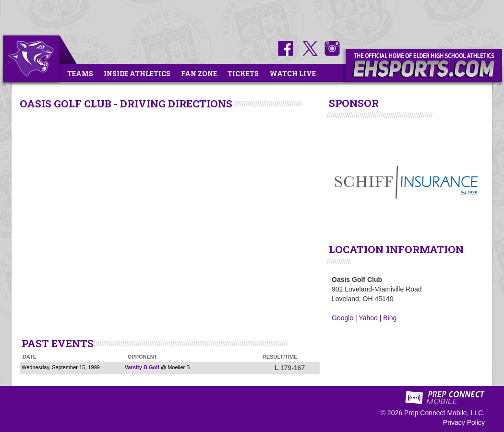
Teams (80, 74)
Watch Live (293, 74)
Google (342, 318)
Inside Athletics (137, 74)
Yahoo (368, 318)
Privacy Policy (464, 422)
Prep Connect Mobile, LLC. (444, 413)
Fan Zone (199, 74)
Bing (390, 318)
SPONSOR (354, 103)
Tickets (243, 74)
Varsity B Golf (142, 367)
